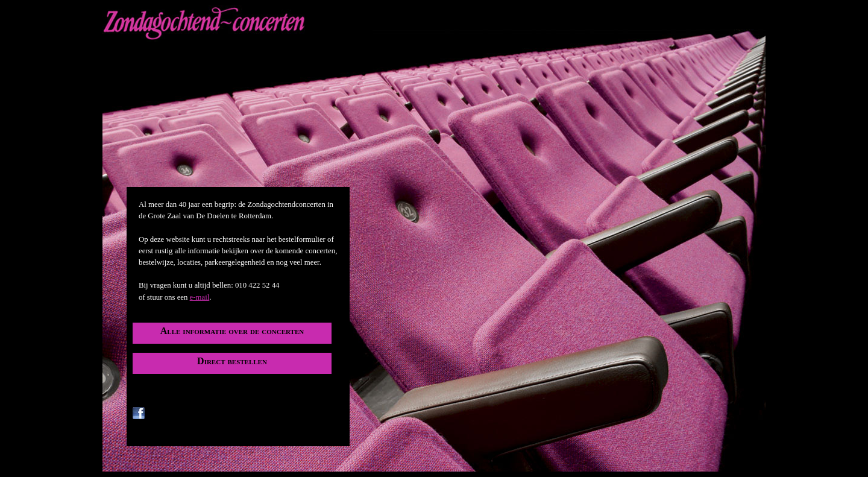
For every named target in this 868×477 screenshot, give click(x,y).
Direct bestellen (232, 361)
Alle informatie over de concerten (232, 331)
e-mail (200, 297)
